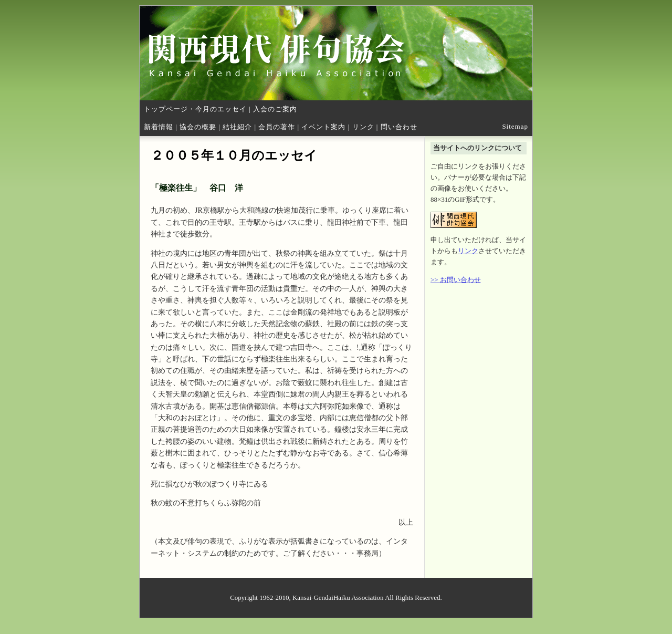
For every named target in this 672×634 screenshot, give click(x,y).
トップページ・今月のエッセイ (195, 109)
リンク (363, 127)
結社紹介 (237, 127)
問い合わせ (399, 127)
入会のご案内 (275, 109)
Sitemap (515, 126)
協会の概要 (198, 127)
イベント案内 (323, 127)
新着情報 (159, 127)
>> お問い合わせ (456, 280)
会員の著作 (277, 127)
